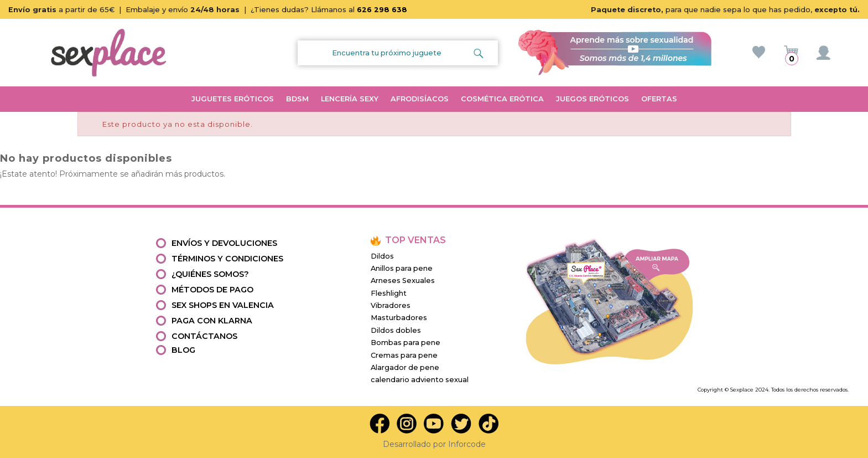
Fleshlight (389, 293)
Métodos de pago (212, 290)
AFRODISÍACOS (420, 99)
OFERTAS (659, 99)
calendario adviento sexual (420, 380)
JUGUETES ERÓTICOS (233, 99)
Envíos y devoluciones (224, 243)
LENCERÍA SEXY (350, 99)
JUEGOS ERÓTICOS (592, 99)
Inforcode (467, 444)
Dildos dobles (396, 330)
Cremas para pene (404, 355)
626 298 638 (382, 10)
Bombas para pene (406, 343)
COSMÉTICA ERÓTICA (502, 99)
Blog (183, 350)
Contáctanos (204, 336)
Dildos (382, 256)
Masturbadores (399, 318)
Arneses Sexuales (403, 281)
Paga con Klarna (212, 321)
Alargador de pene (405, 367)
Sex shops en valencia (223, 305)
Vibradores (391, 305)
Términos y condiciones (227, 259)
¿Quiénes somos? (210, 274)
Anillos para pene (402, 268)
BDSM (297, 99)
